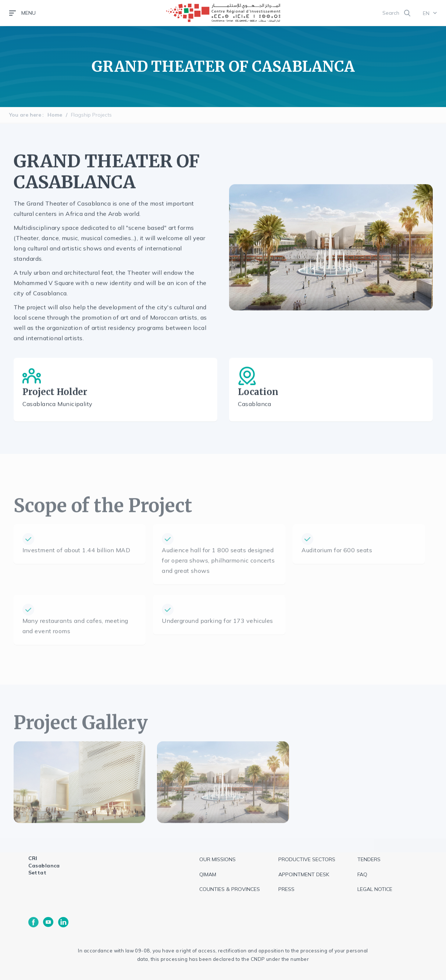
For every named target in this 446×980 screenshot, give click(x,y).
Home (55, 115)
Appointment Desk (304, 874)
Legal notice (375, 889)
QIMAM (208, 874)
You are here (25, 115)
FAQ (362, 874)
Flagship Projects (91, 115)
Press (286, 889)
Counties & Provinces (230, 889)
